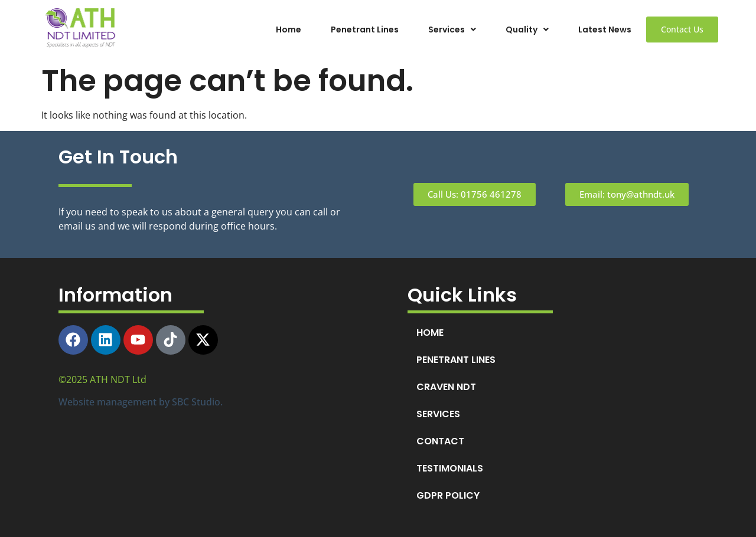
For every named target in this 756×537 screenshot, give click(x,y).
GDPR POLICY (448, 495)
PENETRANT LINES (456, 360)
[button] (452, 30)
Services (452, 30)
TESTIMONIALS (450, 468)
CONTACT (440, 441)
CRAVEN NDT (446, 387)
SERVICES (438, 414)
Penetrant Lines (365, 30)
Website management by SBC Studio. (141, 402)
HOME (430, 333)
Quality (527, 30)
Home (289, 30)
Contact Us (682, 29)
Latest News (605, 30)
